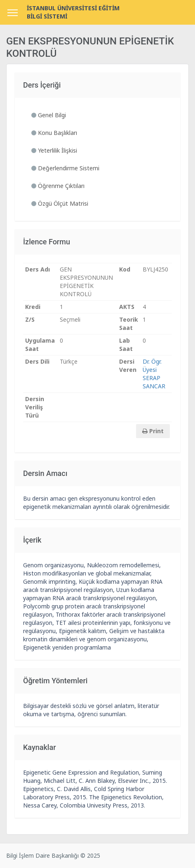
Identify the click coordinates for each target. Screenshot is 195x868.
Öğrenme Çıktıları (58, 186)
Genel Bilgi (49, 115)
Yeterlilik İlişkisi (54, 150)
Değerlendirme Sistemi (65, 168)
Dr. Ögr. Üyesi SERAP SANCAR (154, 374)
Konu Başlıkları (54, 133)
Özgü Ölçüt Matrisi (60, 203)
